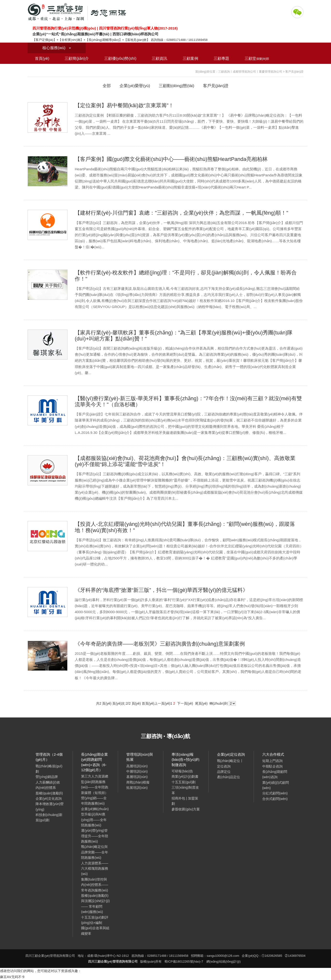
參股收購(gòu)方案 (186, 809)
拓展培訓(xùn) (137, 788)
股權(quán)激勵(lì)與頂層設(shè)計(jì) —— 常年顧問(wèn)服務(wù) (95, 904)
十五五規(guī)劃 (184, 782)
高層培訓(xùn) (137, 766)
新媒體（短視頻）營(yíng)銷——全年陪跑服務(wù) (95, 798)
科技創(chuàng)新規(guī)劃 (49, 817)
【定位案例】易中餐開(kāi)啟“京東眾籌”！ (124, 105)
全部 (107, 86)
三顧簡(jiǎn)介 (77, 58)
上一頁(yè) (162, 703)
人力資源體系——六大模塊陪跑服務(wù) (95, 869)
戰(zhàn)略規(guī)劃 (49, 769)
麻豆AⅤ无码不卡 (12, 977)
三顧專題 (221, 58)
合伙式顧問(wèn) (275, 799)
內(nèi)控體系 (46, 788)
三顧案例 (190, 58)
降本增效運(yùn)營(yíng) (50, 807)
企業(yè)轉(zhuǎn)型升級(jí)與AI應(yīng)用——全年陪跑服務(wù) (95, 817)
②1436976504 (295, 956)
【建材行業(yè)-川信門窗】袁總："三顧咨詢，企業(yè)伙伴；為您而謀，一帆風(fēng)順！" (181, 213)
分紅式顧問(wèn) (275, 793)
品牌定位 (224, 772)
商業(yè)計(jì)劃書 (185, 776)
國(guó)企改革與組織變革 (95, 931)
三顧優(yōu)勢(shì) (120, 58)
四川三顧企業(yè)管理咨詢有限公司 (78, 12)
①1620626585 (272, 956)
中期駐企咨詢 (272, 766)
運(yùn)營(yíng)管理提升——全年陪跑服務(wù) (95, 836)
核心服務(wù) (57, 48)
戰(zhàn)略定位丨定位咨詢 (230, 763)
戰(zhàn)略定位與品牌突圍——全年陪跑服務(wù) (95, 852)
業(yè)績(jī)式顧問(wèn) (276, 785)
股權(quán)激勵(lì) (49, 793)
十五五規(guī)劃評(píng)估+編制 (95, 920)
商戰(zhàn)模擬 (138, 782)
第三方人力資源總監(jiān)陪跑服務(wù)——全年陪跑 (95, 782)
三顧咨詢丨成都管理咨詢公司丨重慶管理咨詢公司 (250, 72)
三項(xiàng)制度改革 (185, 790)
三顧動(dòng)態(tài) (176, 86)
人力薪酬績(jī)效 (48, 782)
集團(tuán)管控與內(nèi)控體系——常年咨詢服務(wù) (95, 885)
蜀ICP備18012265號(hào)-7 (184, 961)
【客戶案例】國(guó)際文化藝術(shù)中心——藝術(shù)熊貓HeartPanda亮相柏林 (171, 159)
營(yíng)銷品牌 (47, 777)
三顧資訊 (159, 58)
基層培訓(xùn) (137, 777)
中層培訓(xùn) (137, 771)
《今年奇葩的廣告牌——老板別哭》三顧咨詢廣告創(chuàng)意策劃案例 (160, 644)
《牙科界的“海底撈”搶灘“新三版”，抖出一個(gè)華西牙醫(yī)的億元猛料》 (161, 590)
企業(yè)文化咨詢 (49, 799)
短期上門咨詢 (272, 761)
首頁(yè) (42, 58)
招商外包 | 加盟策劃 (185, 801)
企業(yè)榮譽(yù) (135, 86)
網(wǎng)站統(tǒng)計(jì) (223, 961)
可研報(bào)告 (182, 771)
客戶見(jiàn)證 (216, 86)
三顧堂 (257, 58)
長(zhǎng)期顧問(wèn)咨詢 (275, 774)
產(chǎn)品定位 (229, 777)
